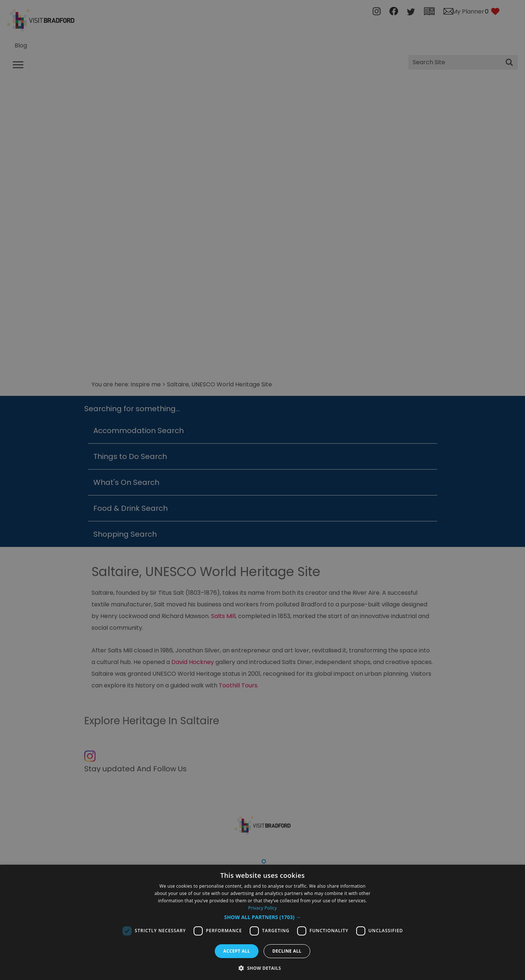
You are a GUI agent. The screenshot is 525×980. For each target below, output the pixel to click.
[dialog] (262, 922)
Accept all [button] (237, 951)
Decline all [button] (287, 951)
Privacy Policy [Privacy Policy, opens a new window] (262, 908)
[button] (263, 917)
